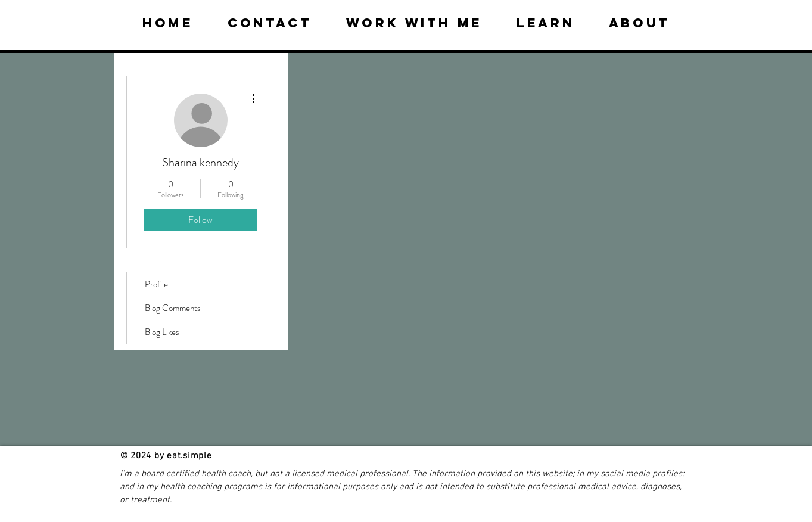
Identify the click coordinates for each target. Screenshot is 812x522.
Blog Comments (173, 308)
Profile (156, 284)
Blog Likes (162, 332)
